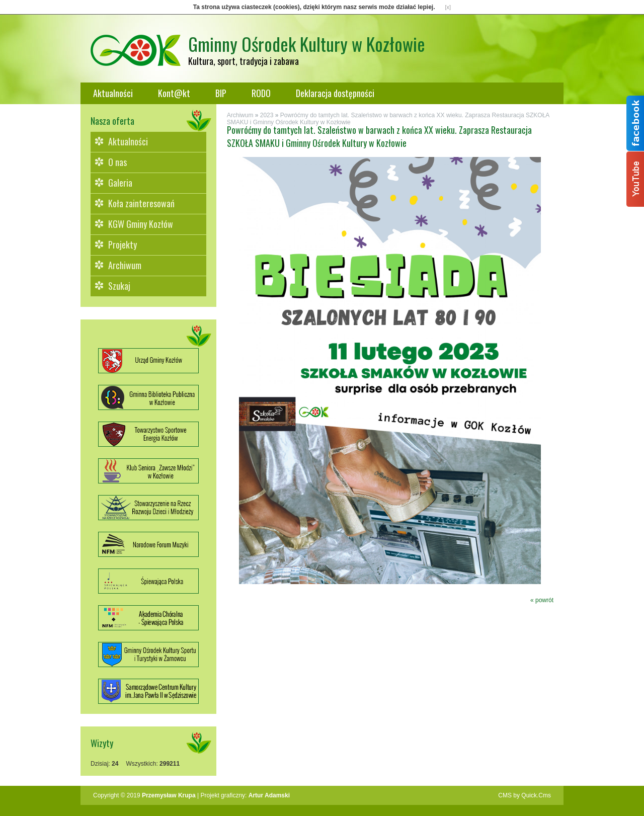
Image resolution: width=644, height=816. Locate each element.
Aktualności (113, 93)
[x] (448, 7)
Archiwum (125, 265)
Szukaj (119, 286)
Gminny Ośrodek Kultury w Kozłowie (307, 44)
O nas (117, 162)
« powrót (542, 600)
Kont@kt (174, 93)
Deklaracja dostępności (335, 93)
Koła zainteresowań (141, 203)
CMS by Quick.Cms (525, 795)
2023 (267, 115)
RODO (261, 93)
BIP (221, 93)
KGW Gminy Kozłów (141, 224)
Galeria (120, 183)
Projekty (123, 244)
